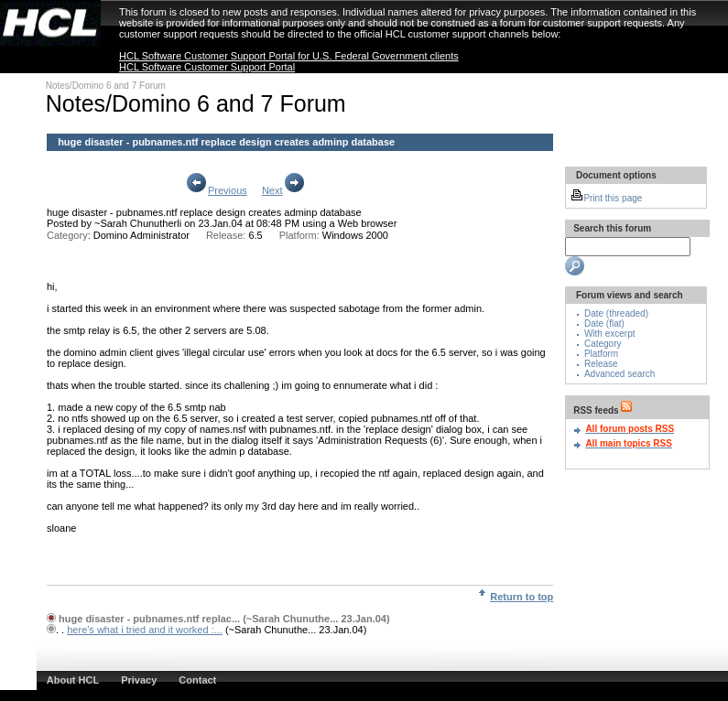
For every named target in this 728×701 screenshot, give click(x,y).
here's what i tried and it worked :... (145, 630)
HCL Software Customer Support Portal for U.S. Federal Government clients (289, 56)
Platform (601, 354)
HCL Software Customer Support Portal (207, 67)
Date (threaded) (616, 313)
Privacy (139, 680)
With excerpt (610, 334)
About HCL (73, 680)
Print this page (606, 198)
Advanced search (619, 374)
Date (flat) (604, 324)
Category (603, 344)
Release (601, 364)
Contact (197, 680)
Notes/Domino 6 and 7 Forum (106, 86)
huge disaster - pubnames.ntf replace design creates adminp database (204, 212)
